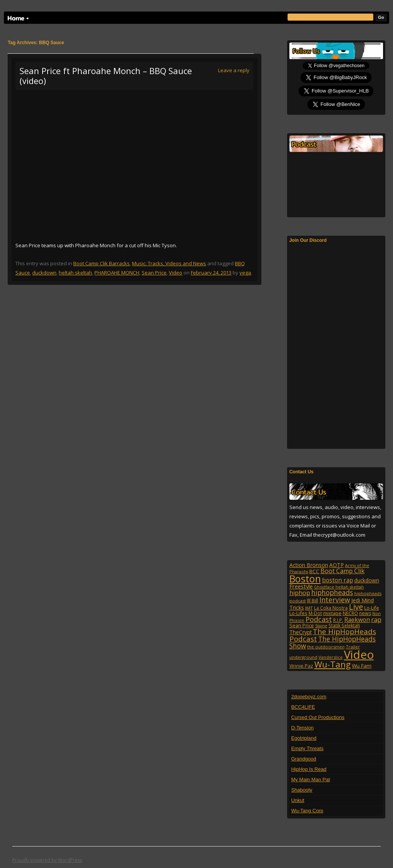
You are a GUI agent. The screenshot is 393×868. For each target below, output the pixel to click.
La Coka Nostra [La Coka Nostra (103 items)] (331, 608)
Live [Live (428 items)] (356, 607)
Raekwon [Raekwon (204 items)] (357, 620)
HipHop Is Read (309, 769)
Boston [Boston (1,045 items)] (305, 579)
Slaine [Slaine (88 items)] (321, 626)
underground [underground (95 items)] (303, 657)
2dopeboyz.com (309, 697)
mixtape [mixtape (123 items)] (332, 613)
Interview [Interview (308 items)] (335, 600)
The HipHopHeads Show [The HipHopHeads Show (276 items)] (333, 642)
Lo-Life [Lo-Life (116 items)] (372, 608)
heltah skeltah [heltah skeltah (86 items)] (350, 587)
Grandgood (304, 759)
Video (176, 273)
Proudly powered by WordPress (47, 860)
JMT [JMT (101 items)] (309, 608)
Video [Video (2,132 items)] (359, 655)
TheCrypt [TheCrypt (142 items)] (301, 632)
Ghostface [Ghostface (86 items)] (324, 587)
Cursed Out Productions (318, 717)
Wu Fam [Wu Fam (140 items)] (362, 666)
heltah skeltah (75, 273)
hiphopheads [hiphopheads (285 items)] (332, 592)
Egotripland (304, 738)
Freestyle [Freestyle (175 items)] (301, 586)
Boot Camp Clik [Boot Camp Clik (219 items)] (343, 571)
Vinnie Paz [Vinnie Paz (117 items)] (301, 666)
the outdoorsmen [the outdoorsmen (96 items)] (326, 647)
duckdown (44, 273)
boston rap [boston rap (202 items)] (338, 580)
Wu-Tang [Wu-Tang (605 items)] (333, 664)
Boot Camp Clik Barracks (102, 263)
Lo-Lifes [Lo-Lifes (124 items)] (298, 613)
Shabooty (302, 790)
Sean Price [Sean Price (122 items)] (302, 625)
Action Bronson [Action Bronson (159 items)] (309, 565)
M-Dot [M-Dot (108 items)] (315, 613)
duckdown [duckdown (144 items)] (367, 580)
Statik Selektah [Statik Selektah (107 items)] (344, 625)
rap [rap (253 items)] (376, 619)
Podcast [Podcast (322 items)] (319, 619)
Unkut (298, 800)
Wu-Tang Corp (307, 811)
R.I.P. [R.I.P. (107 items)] (338, 620)
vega (245, 273)
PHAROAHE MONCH (117, 273)
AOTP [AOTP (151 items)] (337, 565)
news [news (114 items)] (365, 613)
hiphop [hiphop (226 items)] (300, 593)
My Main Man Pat (311, 780)
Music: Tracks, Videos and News (169, 263)
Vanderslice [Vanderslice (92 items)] (331, 657)
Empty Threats (307, 748)
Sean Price (154, 273)
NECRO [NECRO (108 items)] (350, 613)
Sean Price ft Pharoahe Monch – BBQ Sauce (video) (106, 76)
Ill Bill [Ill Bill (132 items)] (313, 600)
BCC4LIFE (303, 707)
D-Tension (303, 728)
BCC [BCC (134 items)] (314, 571)
